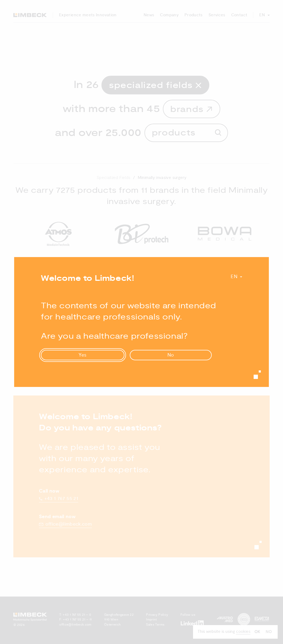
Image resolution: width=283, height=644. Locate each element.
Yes (83, 355)
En (234, 277)
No (171, 355)
